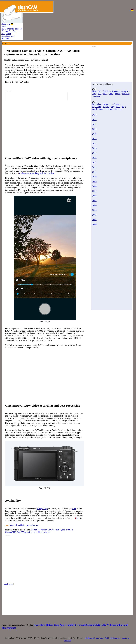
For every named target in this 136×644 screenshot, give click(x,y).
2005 (94, 201)
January (97, 96)
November (97, 91)
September (116, 91)
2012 (94, 167)
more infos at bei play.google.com (24, 525)
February (126, 94)
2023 (94, 115)
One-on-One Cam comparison (9, 32)
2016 (94, 148)
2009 (94, 181)
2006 (94, 196)
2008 (94, 186)
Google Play (42, 509)
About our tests (8, 36)
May (105, 94)
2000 (94, 224)
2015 (94, 153)
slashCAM (7, 24)
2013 (94, 162)
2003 (94, 210)
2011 (94, 172)
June (99, 94)
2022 (94, 120)
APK (74, 509)
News (4, 26)
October (106, 91)
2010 (94, 177)
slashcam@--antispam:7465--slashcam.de (103, 638)
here (78, 518)
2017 (94, 143)
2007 (94, 191)
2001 (94, 220)
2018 (94, 139)
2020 (94, 129)
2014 (94, 158)
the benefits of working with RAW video (37, 173)
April (111, 94)
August (125, 91)
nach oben (9, 584)
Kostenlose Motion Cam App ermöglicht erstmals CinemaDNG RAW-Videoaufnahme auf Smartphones (39, 531)
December (97, 104)
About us (5, 38)
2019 (94, 134)
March (118, 94)
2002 (94, 215)
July (94, 94)
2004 (94, 205)
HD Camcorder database (12, 29)
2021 (94, 124)
